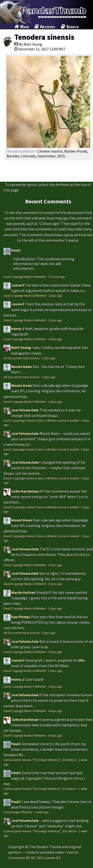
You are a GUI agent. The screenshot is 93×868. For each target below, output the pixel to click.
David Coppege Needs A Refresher (25, 277)
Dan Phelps (21, 617)
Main (22, 26)
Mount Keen (22, 367)
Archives (45, 26)
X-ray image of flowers (18, 812)
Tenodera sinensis (44, 37)
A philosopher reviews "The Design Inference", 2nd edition (40, 760)
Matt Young (21, 347)
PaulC (16, 250)
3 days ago (55, 402)
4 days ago (55, 687)
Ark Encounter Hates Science (22, 358)
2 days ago (55, 296)
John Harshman (25, 491)
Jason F (18, 285)
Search (70, 26)
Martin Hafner (23, 592)
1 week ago (42, 812)
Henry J (18, 329)
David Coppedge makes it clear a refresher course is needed (41, 421)
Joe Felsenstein (25, 410)
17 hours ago (57, 277)
